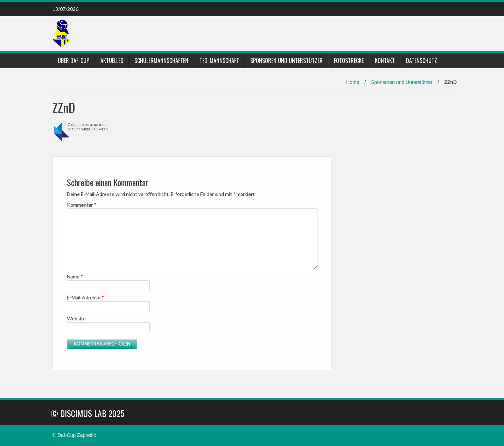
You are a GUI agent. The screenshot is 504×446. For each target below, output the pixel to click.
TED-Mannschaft (219, 61)
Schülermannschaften (161, 61)
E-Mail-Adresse (85, 298)
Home (353, 82)
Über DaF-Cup (73, 61)
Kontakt (385, 61)
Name (75, 277)
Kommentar (82, 205)
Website (76, 318)
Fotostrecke (349, 61)
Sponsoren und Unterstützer (286, 61)
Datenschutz (422, 61)
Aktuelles (112, 61)
